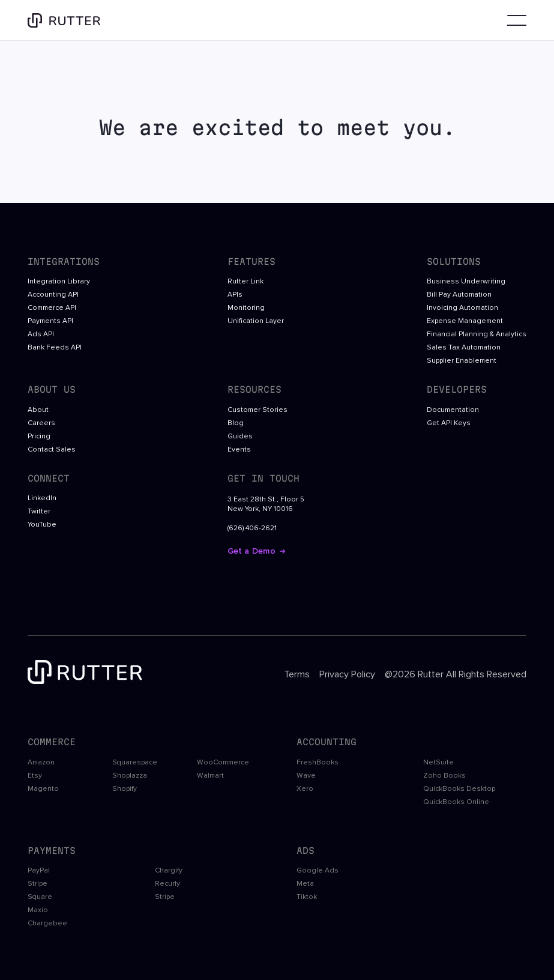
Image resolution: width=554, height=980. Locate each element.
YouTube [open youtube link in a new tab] (42, 525)
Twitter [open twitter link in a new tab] (39, 512)
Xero (305, 789)
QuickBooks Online (456, 802)
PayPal (39, 871)
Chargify (169, 871)
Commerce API (52, 308)
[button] (514, 20)
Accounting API (53, 295)
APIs (235, 295)
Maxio (38, 910)
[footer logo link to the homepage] (88, 674)
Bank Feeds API (55, 348)
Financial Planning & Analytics (477, 334)
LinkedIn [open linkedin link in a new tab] (42, 498)
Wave (306, 776)
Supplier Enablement (462, 361)
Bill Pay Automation (459, 295)
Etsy (35, 776)
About (38, 410)
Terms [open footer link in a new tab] (297, 674)
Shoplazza (130, 776)
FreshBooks (318, 763)
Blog (236, 423)
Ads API (41, 334)
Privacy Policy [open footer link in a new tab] (347, 674)
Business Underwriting (466, 282)
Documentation (453, 410)
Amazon (41, 763)
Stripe (38, 884)
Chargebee (47, 924)
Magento (43, 789)
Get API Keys (449, 423)
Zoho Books (444, 776)
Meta (305, 884)
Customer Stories (257, 410)
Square (40, 897)
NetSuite (438, 763)
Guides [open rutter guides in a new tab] (240, 437)
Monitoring (246, 308)
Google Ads (318, 871)
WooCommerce (223, 763)
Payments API (50, 321)
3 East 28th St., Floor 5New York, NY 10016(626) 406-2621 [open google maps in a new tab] (266, 514)
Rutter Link (245, 282)
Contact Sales (52, 450)
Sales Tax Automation (464, 348)
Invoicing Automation (462, 308)
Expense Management (465, 321)
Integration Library (59, 282)
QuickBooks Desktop (459, 789)
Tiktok (307, 897)
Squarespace (135, 763)
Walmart (210, 776)
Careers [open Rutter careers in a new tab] (41, 423)
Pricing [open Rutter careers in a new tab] (39, 437)
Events (239, 450)
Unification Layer (256, 321)
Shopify (125, 789)
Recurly (167, 884)
